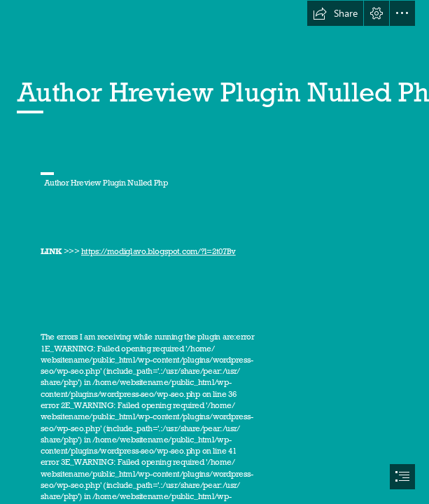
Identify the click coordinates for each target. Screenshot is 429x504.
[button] (335, 13)
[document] (215, 252)
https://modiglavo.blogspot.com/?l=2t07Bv (159, 252)
